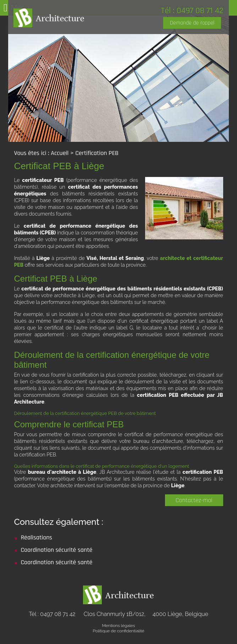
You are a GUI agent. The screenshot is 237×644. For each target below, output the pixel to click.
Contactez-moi (194, 500)
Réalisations (36, 537)
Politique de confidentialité (119, 631)
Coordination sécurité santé (56, 550)
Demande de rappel (192, 23)
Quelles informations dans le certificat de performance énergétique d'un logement (101, 466)
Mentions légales (118, 626)
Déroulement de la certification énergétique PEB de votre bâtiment (85, 413)
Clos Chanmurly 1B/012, (146, 614)
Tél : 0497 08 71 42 (192, 11)
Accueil (60, 153)
